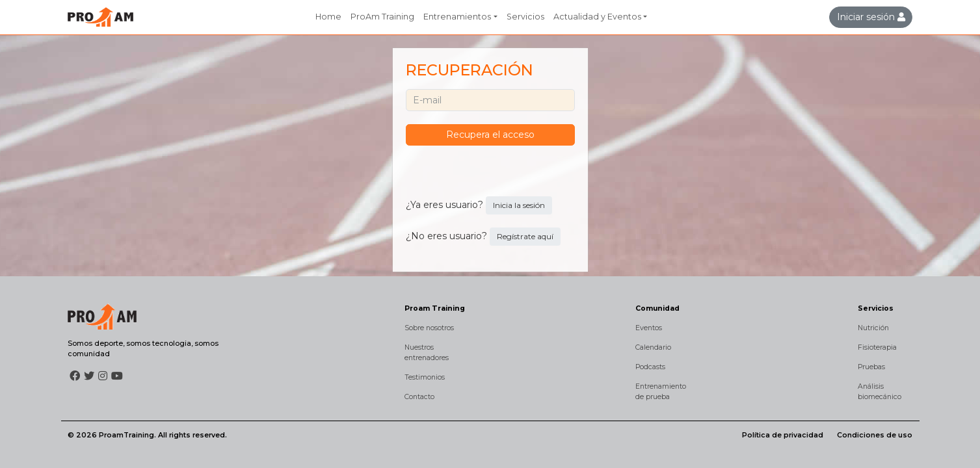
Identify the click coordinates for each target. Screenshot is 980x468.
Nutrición (873, 328)
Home (328, 17)
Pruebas (871, 367)
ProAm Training (382, 17)
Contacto (419, 397)
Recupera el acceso (490, 135)
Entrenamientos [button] (457, 17)
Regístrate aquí (525, 236)
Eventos (649, 328)
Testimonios (425, 377)
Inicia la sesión (519, 205)
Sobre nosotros (429, 328)
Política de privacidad (783, 435)
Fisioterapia (877, 347)
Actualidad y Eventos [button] (597, 17)
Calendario (653, 347)
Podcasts (650, 367)
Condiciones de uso (875, 435)
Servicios (525, 17)
